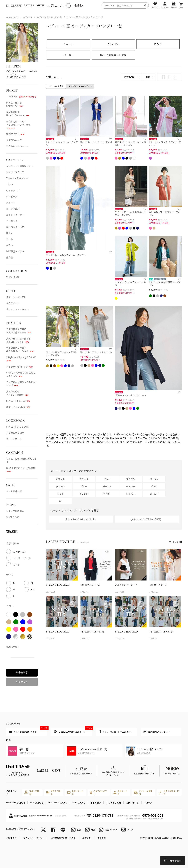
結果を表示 (22, 672)
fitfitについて (79, 802)
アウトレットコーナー (17, 146)
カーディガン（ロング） (79, 86)
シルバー (131, 494)
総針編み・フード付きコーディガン (165, 214)
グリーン (60, 486)
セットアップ (13, 190)
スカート (11, 203)
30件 (148, 77)
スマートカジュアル (16, 297)
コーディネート (14, 439)
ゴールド (154, 494)
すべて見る (174, 542)
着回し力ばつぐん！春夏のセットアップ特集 (18, 125)
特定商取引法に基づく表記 (63, 838)
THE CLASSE (13, 277)
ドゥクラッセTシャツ (19, 367)
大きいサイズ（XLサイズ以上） (81, 519)
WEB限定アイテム (15, 251)
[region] (94, 5)
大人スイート (13, 303)
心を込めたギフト (98, 792)
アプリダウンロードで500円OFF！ (116, 732)
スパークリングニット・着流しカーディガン (62, 354)
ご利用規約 (11, 838)
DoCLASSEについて (58, 802)
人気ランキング (14, 140)
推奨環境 (87, 838)
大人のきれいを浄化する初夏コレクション (18, 340)
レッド (60, 494)
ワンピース (12, 196)
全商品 (10, 257)
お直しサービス (75, 792)
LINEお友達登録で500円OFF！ (73, 731)
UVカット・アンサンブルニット (96, 352)
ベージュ (154, 479)
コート (10, 239)
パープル (107, 486)
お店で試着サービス (169, 792)
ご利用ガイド (11, 792)
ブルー (84, 486)
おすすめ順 (129, 77)
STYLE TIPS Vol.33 (18, 401)
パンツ (10, 184)
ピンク (154, 486)
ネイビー (107, 494)
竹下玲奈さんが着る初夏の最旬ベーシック (20, 349)
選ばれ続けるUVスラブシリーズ (18, 114)
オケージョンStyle (18, 407)
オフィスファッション (17, 309)
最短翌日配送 (53, 792)
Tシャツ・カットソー (17, 178)
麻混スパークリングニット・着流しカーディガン (130, 144)
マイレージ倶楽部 (143, 792)
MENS (40, 5)
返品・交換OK (32, 792)
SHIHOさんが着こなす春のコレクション (21, 374)
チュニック (12, 221)
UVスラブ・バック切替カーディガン (165, 284)
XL (32, 583)
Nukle (9, 233)
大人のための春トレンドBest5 (17, 393)
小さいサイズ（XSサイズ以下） (147, 519)
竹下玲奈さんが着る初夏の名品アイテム (19, 331)
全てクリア (22, 682)
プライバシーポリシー (34, 838)
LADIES (29, 5)
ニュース (148, 802)
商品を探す (173, 861)
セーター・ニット (22, 558)
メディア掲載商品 (15, 511)
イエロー (131, 486)
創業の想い (96, 802)
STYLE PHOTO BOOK (17, 427)
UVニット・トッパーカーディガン (62, 144)
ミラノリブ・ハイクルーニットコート (130, 284)
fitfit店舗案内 (37, 802)
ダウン (10, 245)
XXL (33, 589)
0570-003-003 (153, 816)
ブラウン (131, 479)
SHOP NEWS (13, 517)
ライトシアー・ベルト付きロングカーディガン (130, 214)
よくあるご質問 (114, 802)
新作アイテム (15, 134)
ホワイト (60, 479)
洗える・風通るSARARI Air (14, 104)
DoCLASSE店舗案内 (16, 802)
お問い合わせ (132, 802)
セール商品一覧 (14, 491)
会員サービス (120, 792)
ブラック (84, 479)
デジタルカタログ (15, 433)
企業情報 (101, 838)
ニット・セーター (15, 215)
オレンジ (84, 494)
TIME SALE (21, 97)
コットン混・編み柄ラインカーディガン (66, 255)
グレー (107, 479)
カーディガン (13, 209)
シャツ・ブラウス (15, 172)
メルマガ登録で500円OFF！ (28, 731)
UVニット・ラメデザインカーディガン (165, 144)
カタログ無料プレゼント (156, 732)
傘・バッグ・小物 (15, 227)
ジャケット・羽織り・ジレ (20, 166)
